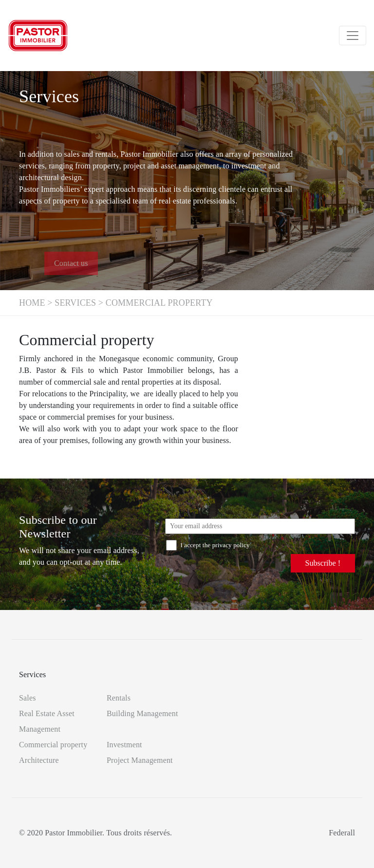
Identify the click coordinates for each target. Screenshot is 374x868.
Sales (28, 698)
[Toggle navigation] (353, 36)
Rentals (119, 698)
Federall (342, 833)
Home (32, 303)
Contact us (91, 263)
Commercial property (53, 745)
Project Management (140, 760)
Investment (124, 745)
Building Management (142, 713)
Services (75, 303)
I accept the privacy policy (208, 545)
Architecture (39, 760)
